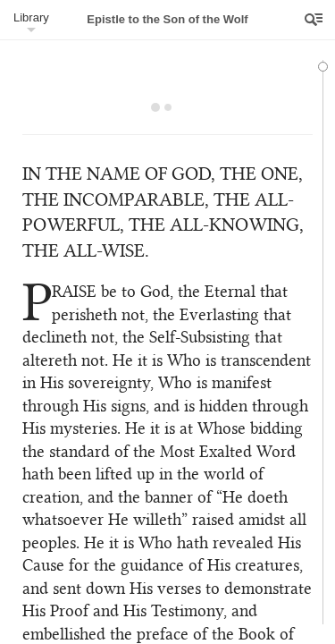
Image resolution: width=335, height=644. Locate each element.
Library (31, 17)
